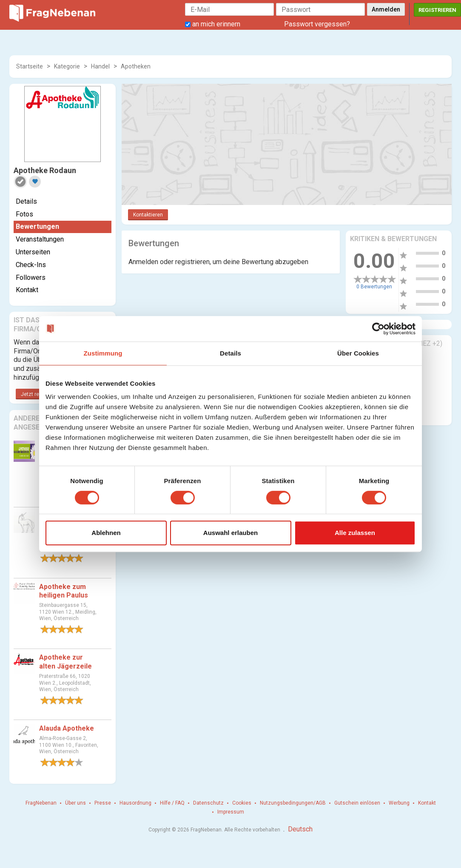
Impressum (231, 812)
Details (26, 201)
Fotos (24, 214)
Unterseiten (33, 252)
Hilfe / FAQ (172, 803)
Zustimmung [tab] (103, 353)
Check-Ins (31, 265)
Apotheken (136, 66)
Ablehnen (106, 533)
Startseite (30, 66)
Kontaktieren (148, 215)
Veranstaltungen (40, 239)
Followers (31, 277)
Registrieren (437, 10)
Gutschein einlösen (357, 803)
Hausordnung (135, 803)
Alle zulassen (355, 533)
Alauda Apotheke (67, 728)
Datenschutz (208, 803)
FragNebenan (41, 803)
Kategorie (67, 66)
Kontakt (27, 290)
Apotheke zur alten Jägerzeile (65, 662)
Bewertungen (37, 226)
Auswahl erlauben (230, 533)
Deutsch (300, 829)
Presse (103, 803)
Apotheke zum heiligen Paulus (64, 591)
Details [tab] (230, 353)
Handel (100, 66)
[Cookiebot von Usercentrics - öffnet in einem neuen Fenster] (378, 329)
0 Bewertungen (374, 287)
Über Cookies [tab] (358, 353)
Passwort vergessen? (317, 24)
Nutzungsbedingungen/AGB (293, 803)
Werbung (399, 803)
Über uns (75, 803)
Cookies (242, 803)
